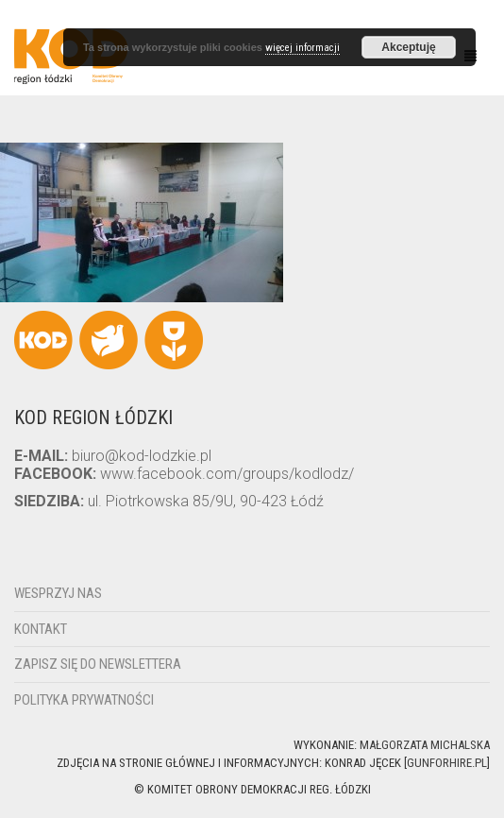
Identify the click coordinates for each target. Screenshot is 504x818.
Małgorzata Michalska (425, 745)
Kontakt (41, 629)
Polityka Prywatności (84, 700)
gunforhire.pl (447, 763)
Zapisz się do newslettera (98, 664)
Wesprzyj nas (58, 593)
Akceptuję (408, 47)
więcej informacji (302, 48)
